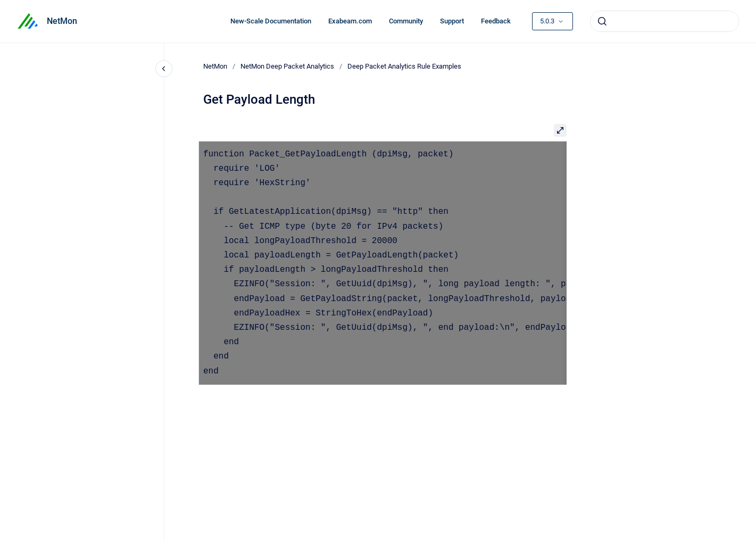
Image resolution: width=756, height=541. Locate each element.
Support (452, 21)
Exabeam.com (350, 21)
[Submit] (602, 21)
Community (406, 21)
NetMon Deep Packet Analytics (287, 66)
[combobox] (664, 21)
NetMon (62, 21)
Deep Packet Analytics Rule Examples (404, 66)
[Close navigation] (164, 69)
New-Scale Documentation (271, 21)
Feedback (496, 21)
